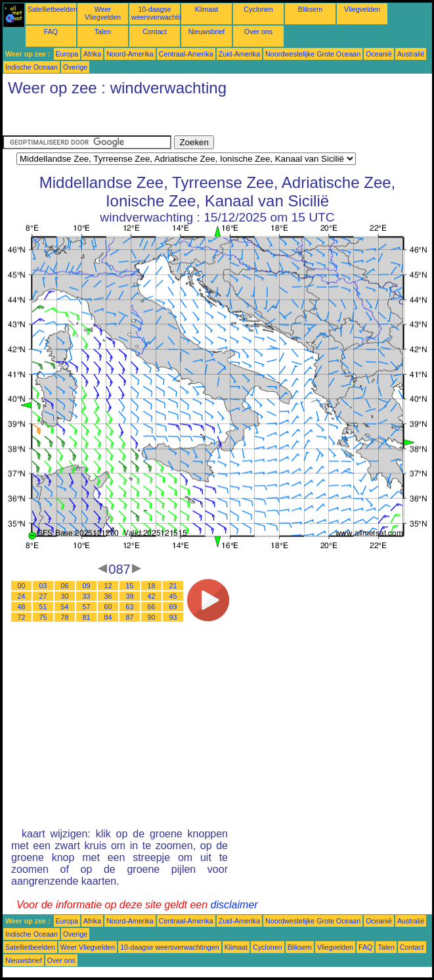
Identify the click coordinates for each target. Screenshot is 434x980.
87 (130, 617)
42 (152, 596)
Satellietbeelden (53, 9)
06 (65, 586)
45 (173, 596)
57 (87, 607)
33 (87, 596)
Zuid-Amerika (239, 54)
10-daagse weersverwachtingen (163, 13)
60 (108, 607)
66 (152, 607)
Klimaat (207, 9)
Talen (103, 32)
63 (130, 607)
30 (65, 596)
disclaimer (234, 905)
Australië (411, 54)
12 (108, 586)
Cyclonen (258, 9)
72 (22, 617)
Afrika (92, 54)
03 (43, 586)
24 (22, 596)
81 (87, 617)
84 (108, 617)
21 (173, 586)
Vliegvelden (362, 9)
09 (87, 586)
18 (152, 586)
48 (22, 607)
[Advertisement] (108, 119)
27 (43, 596)
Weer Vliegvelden (103, 13)
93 (173, 617)
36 (108, 596)
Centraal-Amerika (186, 54)
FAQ (51, 32)
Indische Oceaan (32, 67)
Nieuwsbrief (207, 32)
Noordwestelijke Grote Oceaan (313, 54)
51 (43, 607)
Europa (67, 54)
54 (65, 607)
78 (65, 617)
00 (22, 586)
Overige (75, 67)
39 (130, 596)
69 (173, 607)
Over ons (258, 32)
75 (43, 617)
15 (130, 586)
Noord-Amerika (130, 54)
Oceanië (379, 54)
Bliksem (310, 9)
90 (152, 617)
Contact (155, 32)
